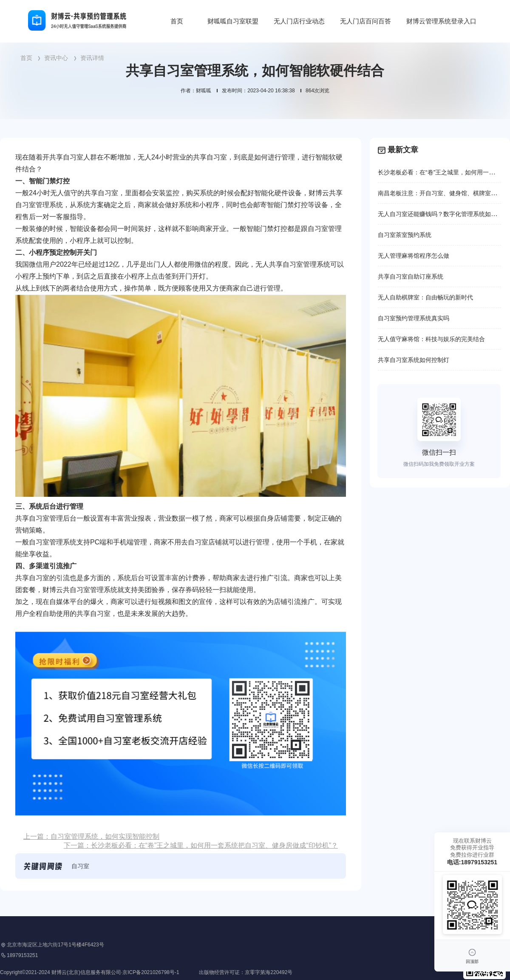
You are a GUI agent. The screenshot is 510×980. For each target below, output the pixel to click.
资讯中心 (56, 58)
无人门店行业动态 (299, 21)
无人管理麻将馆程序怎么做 (414, 256)
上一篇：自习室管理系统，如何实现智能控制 (91, 836)
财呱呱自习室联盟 (233, 21)
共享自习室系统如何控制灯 (414, 360)
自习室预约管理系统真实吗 (414, 318)
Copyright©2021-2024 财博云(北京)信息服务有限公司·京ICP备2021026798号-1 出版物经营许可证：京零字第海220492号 (146, 972)
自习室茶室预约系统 (405, 235)
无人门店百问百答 (365, 21)
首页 (177, 21)
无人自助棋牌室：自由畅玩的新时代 (425, 297)
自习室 (80, 866)
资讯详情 (92, 58)
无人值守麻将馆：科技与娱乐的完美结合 (431, 339)
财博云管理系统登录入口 (441, 21)
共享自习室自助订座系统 (411, 276)
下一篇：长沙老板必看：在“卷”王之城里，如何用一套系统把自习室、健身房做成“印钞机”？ (201, 845)
